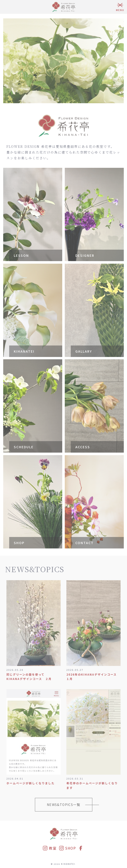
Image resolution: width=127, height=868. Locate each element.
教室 (49, 848)
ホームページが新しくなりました (31, 783)
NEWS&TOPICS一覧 (63, 805)
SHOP (67, 848)
